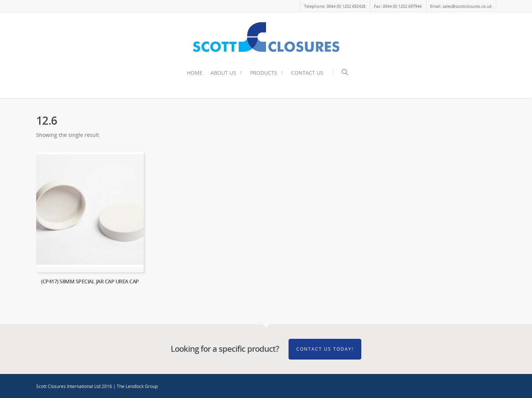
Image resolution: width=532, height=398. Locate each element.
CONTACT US (307, 73)
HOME (195, 73)
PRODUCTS (267, 73)
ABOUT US (227, 73)
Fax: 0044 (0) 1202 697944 (398, 6)
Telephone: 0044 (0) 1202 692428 (335, 6)
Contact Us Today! (325, 349)
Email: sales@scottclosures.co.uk (461, 6)
